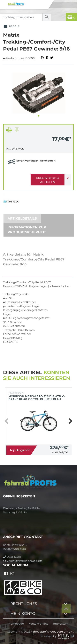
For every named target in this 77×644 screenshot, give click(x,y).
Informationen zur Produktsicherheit (27, 230)
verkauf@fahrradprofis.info (23, 561)
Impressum (61, 624)
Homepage (16, 624)
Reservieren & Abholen (48, 180)
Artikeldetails (22, 218)
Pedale (11, 26)
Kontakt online (38, 624)
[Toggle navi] (4, 3)
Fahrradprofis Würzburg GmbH (52, 632)
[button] (39, 116)
